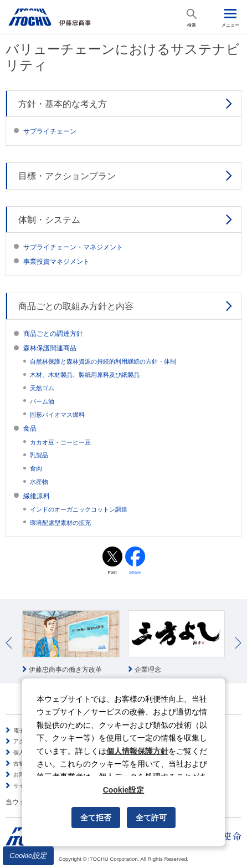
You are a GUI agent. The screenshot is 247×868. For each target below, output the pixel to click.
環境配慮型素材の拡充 (60, 523)
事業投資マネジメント (56, 262)
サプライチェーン (50, 131)
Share (135, 572)
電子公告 (24, 730)
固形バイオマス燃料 (57, 415)
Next (238, 643)
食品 (30, 428)
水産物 (39, 482)
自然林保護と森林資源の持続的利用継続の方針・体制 (103, 361)
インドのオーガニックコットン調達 (79, 509)
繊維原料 (37, 496)
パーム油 (42, 401)
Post (112, 572)
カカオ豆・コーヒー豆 (60, 442)
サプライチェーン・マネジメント (73, 247)
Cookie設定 (28, 856)
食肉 (36, 468)
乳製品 (39, 455)
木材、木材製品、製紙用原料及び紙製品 (85, 375)
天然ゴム (42, 388)
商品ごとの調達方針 (53, 334)
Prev (9, 643)
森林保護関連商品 (50, 348)
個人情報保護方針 (137, 751)
